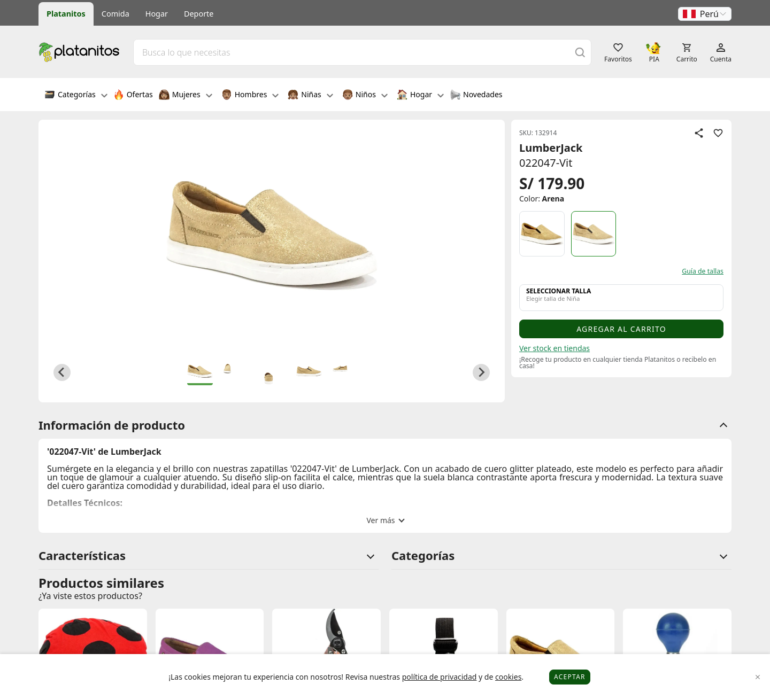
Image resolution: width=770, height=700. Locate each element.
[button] (705, 14)
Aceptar (570, 677)
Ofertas (133, 96)
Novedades (476, 96)
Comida (115, 14)
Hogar (157, 14)
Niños (365, 96)
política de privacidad (440, 677)
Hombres (250, 96)
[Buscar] (580, 52)
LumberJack (551, 148)
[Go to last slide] (62, 372)
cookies (508, 677)
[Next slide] (481, 372)
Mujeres (186, 96)
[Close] (758, 677)
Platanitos (66, 14)
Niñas (310, 96)
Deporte (199, 14)
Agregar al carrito (621, 329)
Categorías (76, 96)
